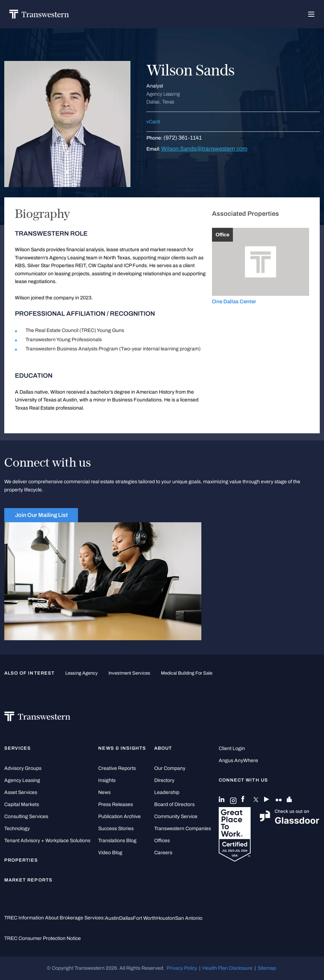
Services (18, 748)
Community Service (176, 816)
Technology (17, 829)
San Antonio (189, 918)
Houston (166, 918)
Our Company (170, 768)
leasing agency (82, 673)
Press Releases (116, 804)
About (163, 748)
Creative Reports (117, 768)
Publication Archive (119, 816)
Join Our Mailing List (41, 515)
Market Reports (28, 880)
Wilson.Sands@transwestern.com (204, 149)
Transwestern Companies (183, 829)
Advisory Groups (23, 768)
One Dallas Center (234, 302)
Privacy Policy (182, 968)
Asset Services (21, 792)
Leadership (167, 792)
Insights (107, 780)
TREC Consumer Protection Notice (43, 938)
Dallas (126, 918)
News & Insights (122, 748)
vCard (153, 122)
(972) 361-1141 (183, 138)
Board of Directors (174, 804)
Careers (163, 853)
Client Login (232, 748)
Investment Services (129, 673)
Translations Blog (117, 841)
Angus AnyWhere (238, 761)
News (104, 792)
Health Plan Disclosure (227, 968)
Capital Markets (22, 804)
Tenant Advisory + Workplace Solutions (47, 841)
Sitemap (267, 968)
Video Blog (110, 853)
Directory (164, 780)
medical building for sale (187, 673)
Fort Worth (145, 918)
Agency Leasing (22, 780)
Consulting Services (26, 816)
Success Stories (116, 829)
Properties (21, 860)
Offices (162, 841)
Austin (112, 918)
